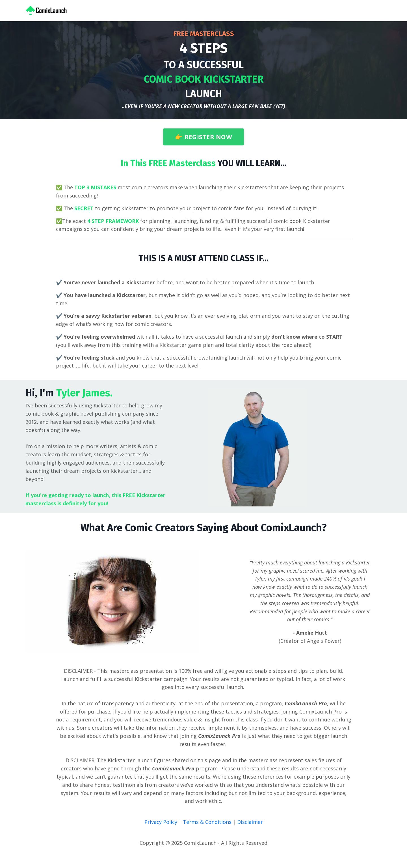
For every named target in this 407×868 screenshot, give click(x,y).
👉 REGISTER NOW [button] (203, 137)
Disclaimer (250, 822)
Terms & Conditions (208, 822)
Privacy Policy (162, 822)
